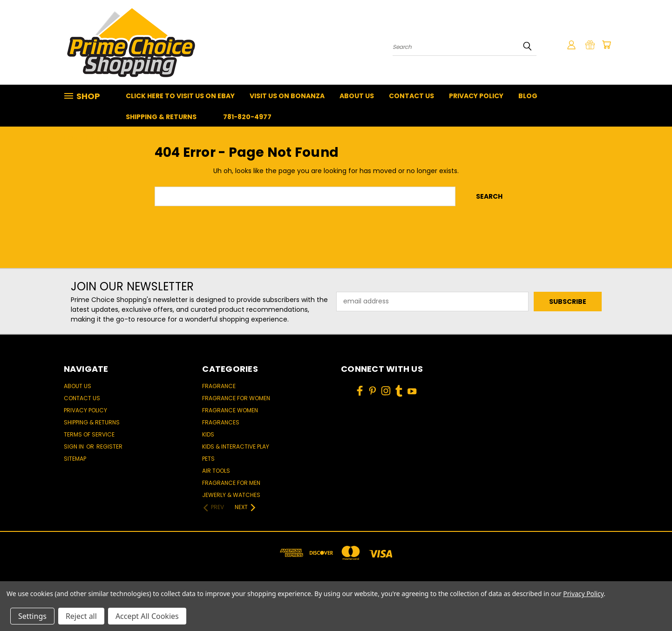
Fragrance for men (231, 483)
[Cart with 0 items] (606, 45)
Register (109, 446)
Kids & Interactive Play (236, 446)
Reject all (81, 616)
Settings (32, 616)
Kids (208, 434)
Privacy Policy (476, 96)
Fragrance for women (236, 398)
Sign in (75, 446)
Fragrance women (230, 410)
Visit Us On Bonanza (287, 96)
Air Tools (216, 471)
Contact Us (411, 96)
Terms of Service (89, 434)
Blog (528, 96)
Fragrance (219, 386)
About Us (357, 96)
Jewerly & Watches (231, 495)
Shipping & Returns (161, 117)
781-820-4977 (247, 117)
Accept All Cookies (147, 616)
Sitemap (75, 459)
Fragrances (221, 422)
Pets (208, 459)
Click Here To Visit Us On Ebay (180, 96)
